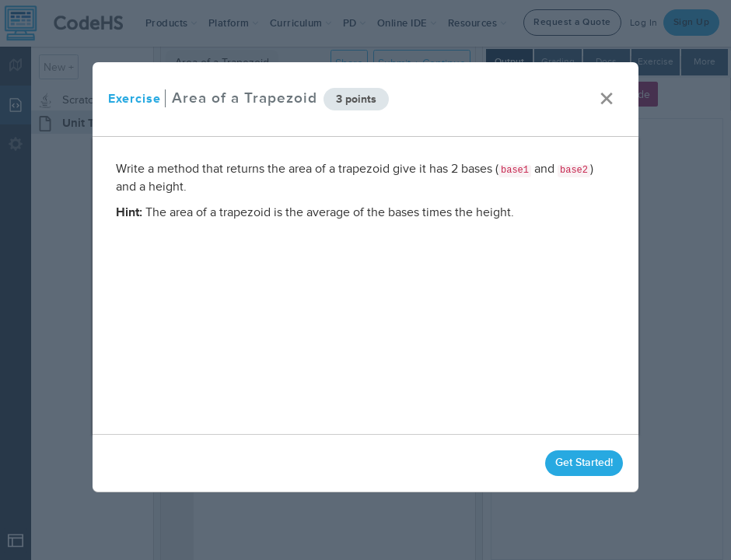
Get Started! (584, 462)
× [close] (607, 99)
